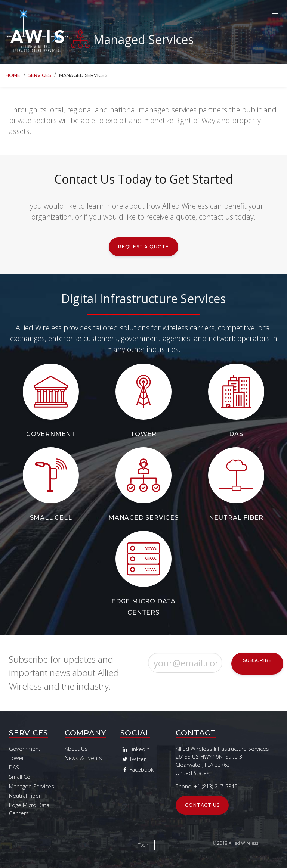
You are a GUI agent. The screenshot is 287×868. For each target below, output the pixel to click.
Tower (143, 434)
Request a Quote (143, 247)
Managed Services (143, 518)
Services (40, 75)
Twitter (133, 759)
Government (51, 434)
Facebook (137, 770)
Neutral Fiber (236, 518)
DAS (236, 434)
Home (13, 75)
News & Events (83, 758)
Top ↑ (143, 845)
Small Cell (51, 518)
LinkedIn (135, 749)
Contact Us (202, 805)
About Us (76, 749)
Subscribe (257, 660)
